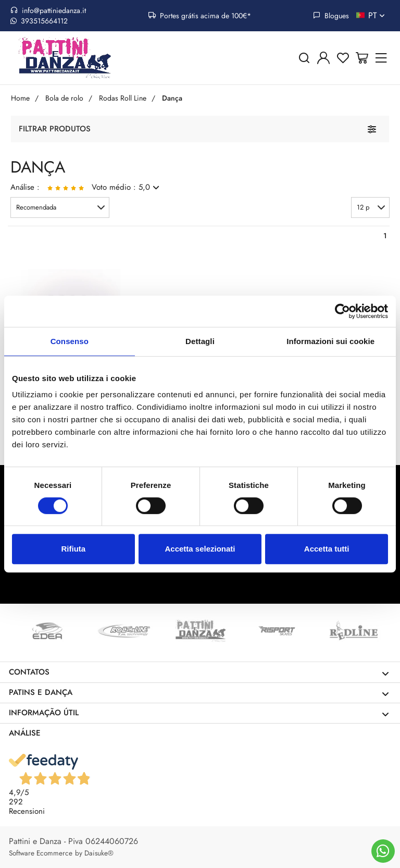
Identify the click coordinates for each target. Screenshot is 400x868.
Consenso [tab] (70, 341)
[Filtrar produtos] (372, 129)
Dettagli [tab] (200, 341)
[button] (60, 207)
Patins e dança (199, 693)
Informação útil (199, 713)
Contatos (199, 672)
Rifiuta (73, 549)
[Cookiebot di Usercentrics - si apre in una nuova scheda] (342, 311)
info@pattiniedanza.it (48, 10)
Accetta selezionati (200, 549)
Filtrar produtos (55, 129)
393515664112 (39, 21)
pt (378, 16)
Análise (25, 733)
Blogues (331, 16)
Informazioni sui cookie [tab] (330, 341)
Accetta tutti (327, 549)
